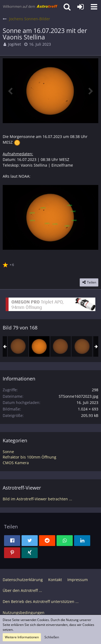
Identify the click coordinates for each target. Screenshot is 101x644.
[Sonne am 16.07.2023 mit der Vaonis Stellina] (39, 346)
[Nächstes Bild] (90, 91)
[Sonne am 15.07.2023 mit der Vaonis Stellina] (18, 346)
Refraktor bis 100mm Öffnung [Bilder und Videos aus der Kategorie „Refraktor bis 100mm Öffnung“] (29, 457)
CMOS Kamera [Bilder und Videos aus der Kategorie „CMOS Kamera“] (16, 463)
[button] (94, 7)
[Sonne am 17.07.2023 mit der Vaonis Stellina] (61, 346)
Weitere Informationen (22, 637)
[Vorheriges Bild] (11, 91)
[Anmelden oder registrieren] (81, 7)
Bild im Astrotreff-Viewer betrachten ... (37, 499)
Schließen (52, 637)
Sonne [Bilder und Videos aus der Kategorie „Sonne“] (8, 452)
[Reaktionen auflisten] (9, 264)
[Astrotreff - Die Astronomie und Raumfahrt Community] (30, 7)
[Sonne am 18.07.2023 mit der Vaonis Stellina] (82, 346)
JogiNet (15, 44)
